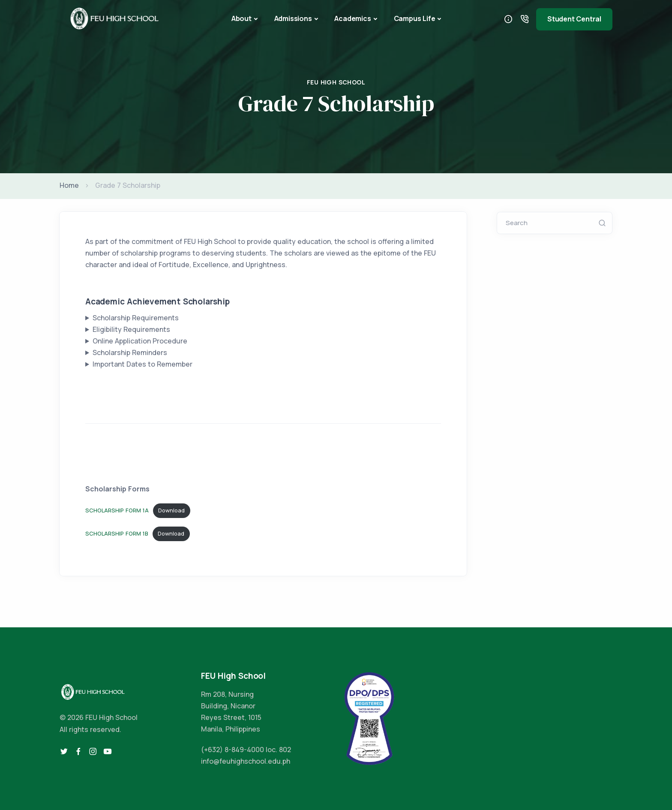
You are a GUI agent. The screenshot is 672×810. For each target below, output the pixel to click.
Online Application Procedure (140, 341)
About (241, 18)
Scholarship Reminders (130, 352)
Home (69, 185)
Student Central (574, 19)
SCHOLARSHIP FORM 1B (117, 533)
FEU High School (336, 82)
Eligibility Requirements (131, 329)
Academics (352, 18)
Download (171, 510)
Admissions (293, 18)
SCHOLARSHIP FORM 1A (117, 510)
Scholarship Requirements (136, 318)
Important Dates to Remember (142, 364)
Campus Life (415, 18)
